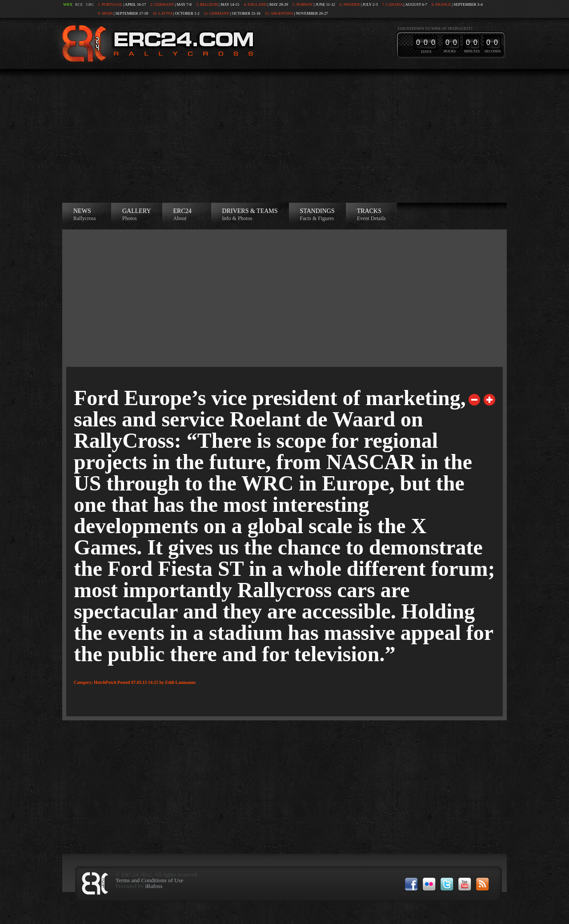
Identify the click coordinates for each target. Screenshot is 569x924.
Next (489, 400)
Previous (474, 400)
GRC (90, 4)
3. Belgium (207, 4)
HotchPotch (105, 682)
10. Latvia (162, 13)
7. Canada (393, 4)
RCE (79, 4)
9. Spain (105, 13)
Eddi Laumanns (181, 682)
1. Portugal (110, 4)
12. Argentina (279, 13)
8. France (441, 4)
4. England (255, 4)
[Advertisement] (284, 136)
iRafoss (154, 886)
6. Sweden (350, 4)
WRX (68, 4)
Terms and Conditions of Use (149, 880)
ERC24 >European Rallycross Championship (156, 43)
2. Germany (162, 4)
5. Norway (303, 4)
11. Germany (217, 13)
